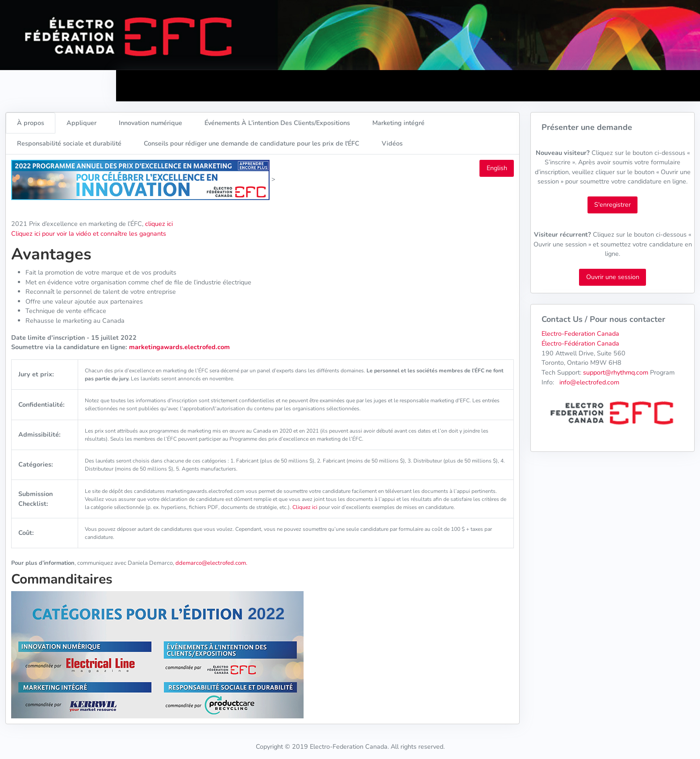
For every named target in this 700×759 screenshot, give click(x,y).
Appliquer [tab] (81, 123)
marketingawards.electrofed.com (179, 347)
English (497, 168)
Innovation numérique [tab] (150, 123)
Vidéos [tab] (392, 143)
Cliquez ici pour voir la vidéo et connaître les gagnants (89, 234)
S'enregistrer (612, 204)
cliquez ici (159, 224)
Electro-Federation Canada (580, 334)
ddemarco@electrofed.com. (211, 563)
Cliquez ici (305, 507)
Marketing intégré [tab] (398, 123)
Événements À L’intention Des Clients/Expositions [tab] (277, 123)
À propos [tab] (31, 123)
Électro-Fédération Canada (580, 343)
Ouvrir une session (613, 277)
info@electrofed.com (589, 382)
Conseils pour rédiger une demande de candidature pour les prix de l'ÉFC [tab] (252, 143)
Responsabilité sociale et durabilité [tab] (69, 143)
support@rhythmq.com (616, 372)
